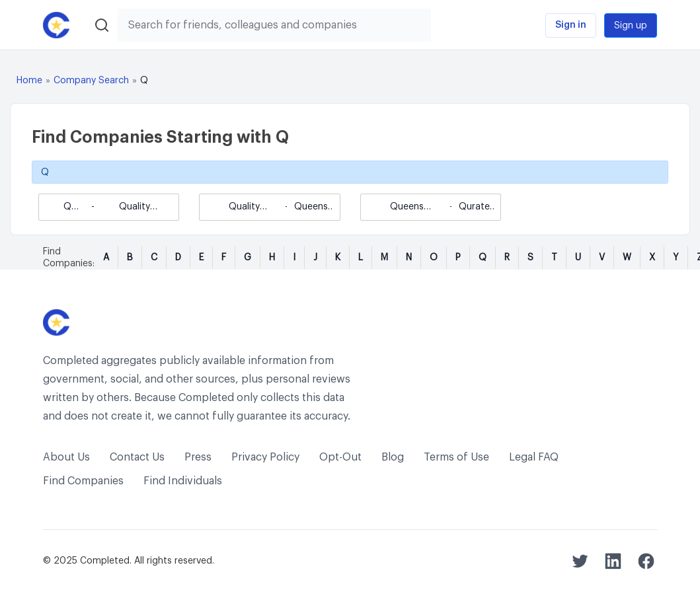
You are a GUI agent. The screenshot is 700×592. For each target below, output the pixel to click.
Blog (393, 457)
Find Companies (83, 481)
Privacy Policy (265, 457)
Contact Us (137, 457)
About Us (66, 457)
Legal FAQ (534, 457)
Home (29, 81)
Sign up (631, 26)
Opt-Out (340, 457)
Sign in (571, 25)
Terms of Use (456, 457)
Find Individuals (183, 481)
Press (198, 457)
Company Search (91, 81)
